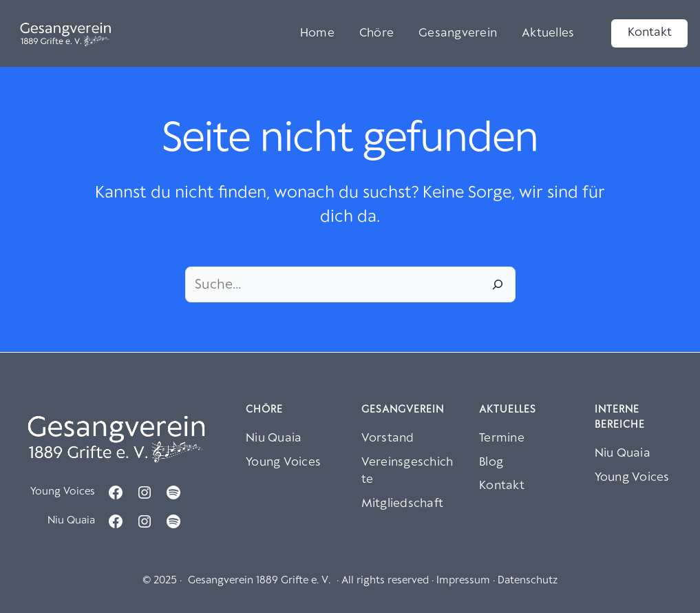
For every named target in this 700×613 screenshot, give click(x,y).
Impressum (463, 581)
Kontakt (650, 33)
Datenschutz (528, 581)
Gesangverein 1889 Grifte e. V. (259, 581)
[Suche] (498, 284)
